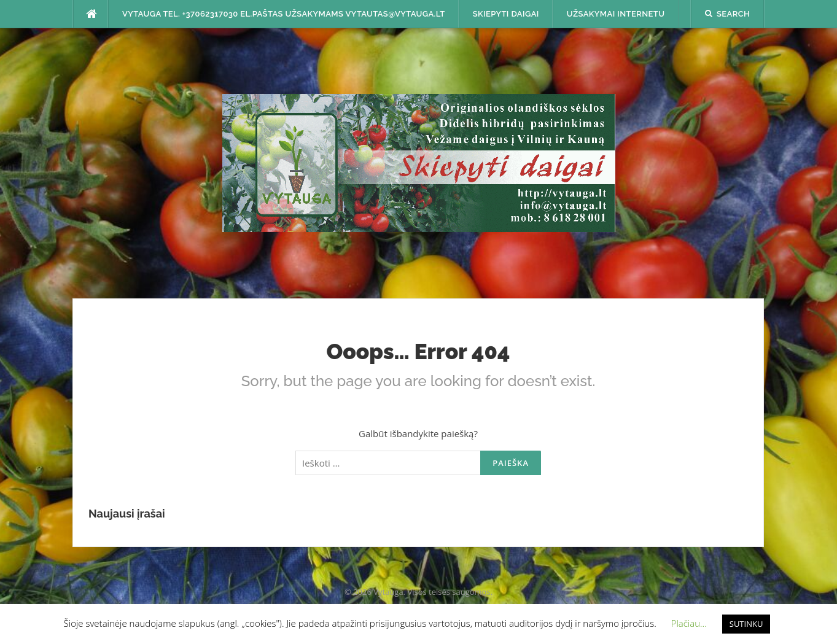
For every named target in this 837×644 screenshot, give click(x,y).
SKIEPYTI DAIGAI (506, 14)
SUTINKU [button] (746, 624)
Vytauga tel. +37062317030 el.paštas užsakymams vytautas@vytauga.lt (284, 14)
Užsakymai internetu (616, 14)
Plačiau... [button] (689, 623)
